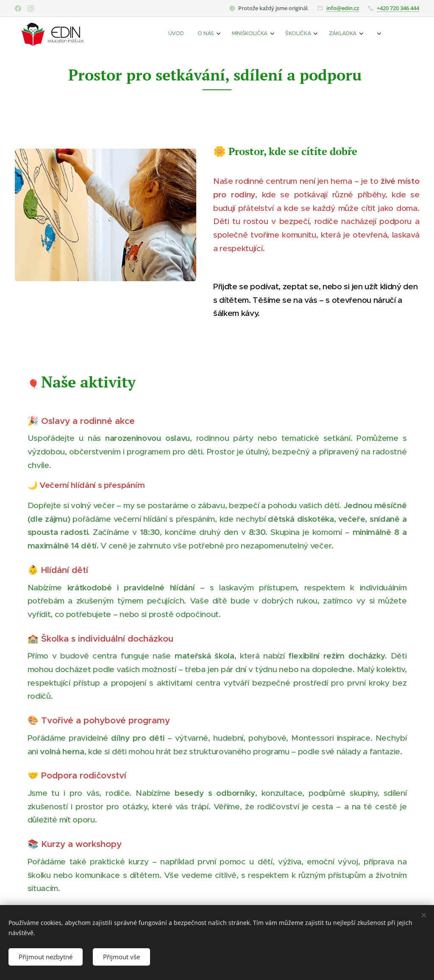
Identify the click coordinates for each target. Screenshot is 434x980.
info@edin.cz (343, 8)
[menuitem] (292, 34)
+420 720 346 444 (398, 8)
